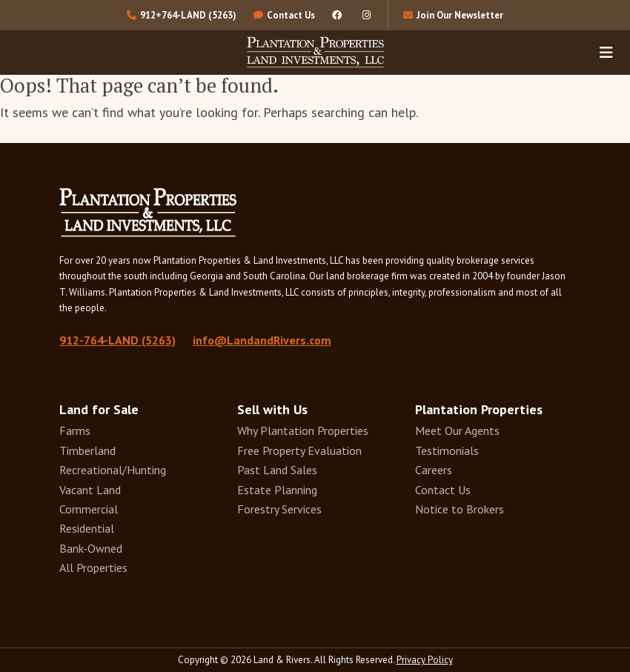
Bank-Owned (91, 548)
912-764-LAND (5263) (117, 340)
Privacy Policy (425, 660)
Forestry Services (279, 509)
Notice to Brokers (460, 509)
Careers (434, 470)
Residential (87, 528)
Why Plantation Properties (303, 430)
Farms (75, 430)
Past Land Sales (277, 470)
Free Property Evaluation (299, 450)
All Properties (93, 568)
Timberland (87, 450)
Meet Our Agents (457, 430)
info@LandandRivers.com (262, 340)
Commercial (89, 509)
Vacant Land (90, 490)
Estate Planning (277, 490)
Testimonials (447, 450)
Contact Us (443, 490)
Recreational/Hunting (113, 470)
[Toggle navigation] (606, 52)
